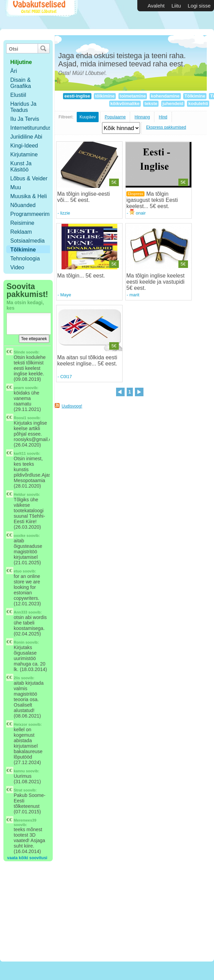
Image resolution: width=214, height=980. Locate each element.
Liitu (176, 6)
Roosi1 (20, 418)
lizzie (65, 213)
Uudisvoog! (72, 406)
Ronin (19, 642)
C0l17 (66, 377)
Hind (163, 117)
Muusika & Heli (29, 196)
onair (138, 213)
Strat (18, 790)
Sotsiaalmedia (28, 241)
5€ (114, 182)
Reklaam (21, 232)
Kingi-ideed (24, 146)
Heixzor (21, 724)
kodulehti (198, 104)
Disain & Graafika (21, 83)
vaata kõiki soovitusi (27, 858)
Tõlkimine (23, 250)
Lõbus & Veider (29, 178)
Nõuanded (23, 205)
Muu (16, 187)
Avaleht (156, 6)
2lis (17, 678)
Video (17, 267)
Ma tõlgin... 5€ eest (80, 276)
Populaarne (115, 117)
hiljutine (21, 62)
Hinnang (142, 117)
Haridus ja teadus (23, 107)
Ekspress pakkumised (166, 127)
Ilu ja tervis (25, 119)
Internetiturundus (31, 128)
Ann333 (21, 612)
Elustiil (18, 95)
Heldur (20, 494)
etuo (18, 571)
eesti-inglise (77, 96)
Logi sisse (199, 6)
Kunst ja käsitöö (21, 166)
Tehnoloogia (25, 259)
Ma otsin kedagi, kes (25, 305)
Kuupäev (87, 117)
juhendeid (173, 104)
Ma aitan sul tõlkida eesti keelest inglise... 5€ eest (87, 360)
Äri (14, 71)
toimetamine (133, 96)
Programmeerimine (34, 214)
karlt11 (20, 453)
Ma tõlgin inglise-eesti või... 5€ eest (84, 197)
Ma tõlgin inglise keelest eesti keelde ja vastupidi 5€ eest (155, 282)
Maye (66, 295)
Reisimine (22, 223)
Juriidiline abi (26, 137)
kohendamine (165, 96)
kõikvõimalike (125, 104)
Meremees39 (25, 820)
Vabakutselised (41, 15)
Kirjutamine (24, 154)
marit (134, 295)
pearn (19, 388)
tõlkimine (105, 96)
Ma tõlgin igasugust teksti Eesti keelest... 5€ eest (152, 200)
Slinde (19, 352)
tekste (151, 104)
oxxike (20, 536)
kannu (19, 771)
